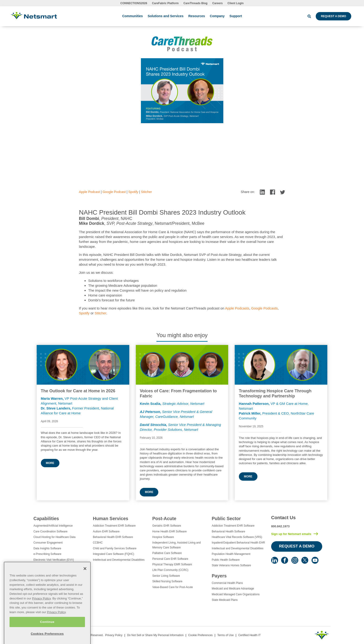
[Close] (85, 581)
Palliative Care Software (167, 553)
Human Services (110, 518)
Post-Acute (164, 518)
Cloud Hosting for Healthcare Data (54, 537)
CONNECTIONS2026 (134, 3)
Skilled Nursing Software (167, 581)
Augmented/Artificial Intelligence (53, 526)
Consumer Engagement (48, 543)
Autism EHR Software (106, 531)
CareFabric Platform (165, 3)
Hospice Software (163, 537)
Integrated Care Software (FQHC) (114, 554)
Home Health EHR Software (169, 531)
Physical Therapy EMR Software (172, 564)
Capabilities (46, 518)
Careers (218, 3)
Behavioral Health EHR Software (113, 537)
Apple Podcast (89, 192)
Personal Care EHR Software (170, 559)
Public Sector (226, 518)
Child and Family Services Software (115, 548)
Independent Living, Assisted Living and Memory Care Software (177, 545)
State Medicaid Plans (225, 600)
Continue (47, 634)
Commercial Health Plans (227, 583)
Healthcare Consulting (47, 571)
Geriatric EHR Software (167, 526)
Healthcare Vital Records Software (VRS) (237, 537)
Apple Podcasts (237, 308)
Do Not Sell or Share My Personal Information (155, 635)
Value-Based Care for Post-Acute (173, 587)
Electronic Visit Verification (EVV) (54, 560)
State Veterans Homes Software (231, 565)
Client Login (236, 3)
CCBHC (98, 543)
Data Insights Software (47, 548)
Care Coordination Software (50, 531)
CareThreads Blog (195, 3)
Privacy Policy (114, 635)
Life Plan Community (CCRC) (170, 570)
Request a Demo (333, 16)
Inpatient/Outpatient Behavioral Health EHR (238, 543)
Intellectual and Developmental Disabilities (119, 560)
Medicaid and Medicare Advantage (233, 589)
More (50, 463)
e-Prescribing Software (47, 554)
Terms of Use (226, 635)
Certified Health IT (249, 635)
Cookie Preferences (200, 635)
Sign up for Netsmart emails (291, 534)
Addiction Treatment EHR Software (114, 526)
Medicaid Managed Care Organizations (236, 594)
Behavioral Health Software (228, 531)
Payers (219, 576)
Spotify (133, 192)
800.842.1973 (280, 526)
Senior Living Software (166, 576)
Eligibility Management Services (53, 565)
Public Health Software (226, 560)
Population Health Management (231, 554)
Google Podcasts (264, 308)
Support (236, 16)
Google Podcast (114, 192)
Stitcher (146, 192)
